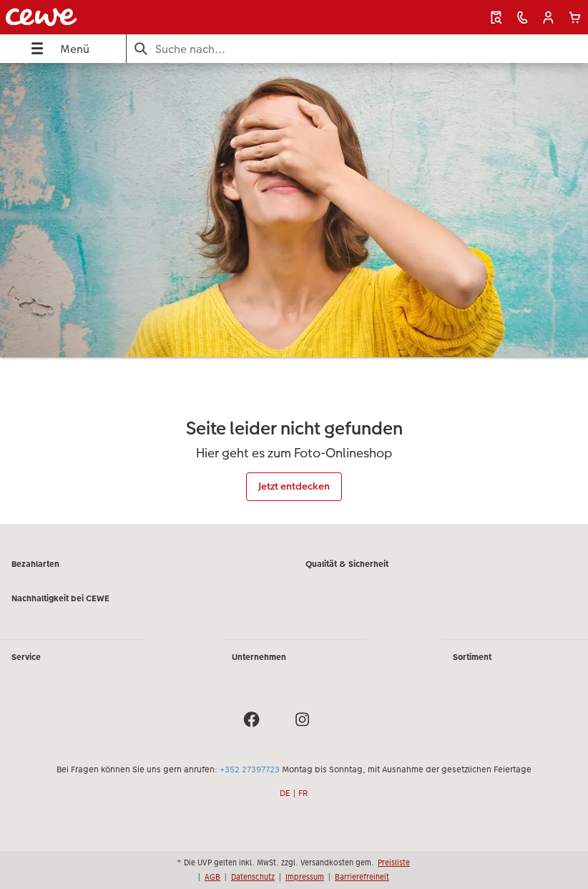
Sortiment (472, 657)
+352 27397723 (250, 769)
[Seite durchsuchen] (357, 49)
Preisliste (394, 863)
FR (303, 793)
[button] (548, 18)
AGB (212, 877)
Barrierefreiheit (362, 877)
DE (285, 793)
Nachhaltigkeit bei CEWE (60, 598)
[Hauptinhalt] (294, 293)
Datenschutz (253, 877)
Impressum (305, 877)
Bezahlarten (35, 564)
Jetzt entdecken (294, 486)
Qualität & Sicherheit (347, 564)
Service (26, 657)
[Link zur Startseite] (117, 17)
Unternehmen (259, 657)
